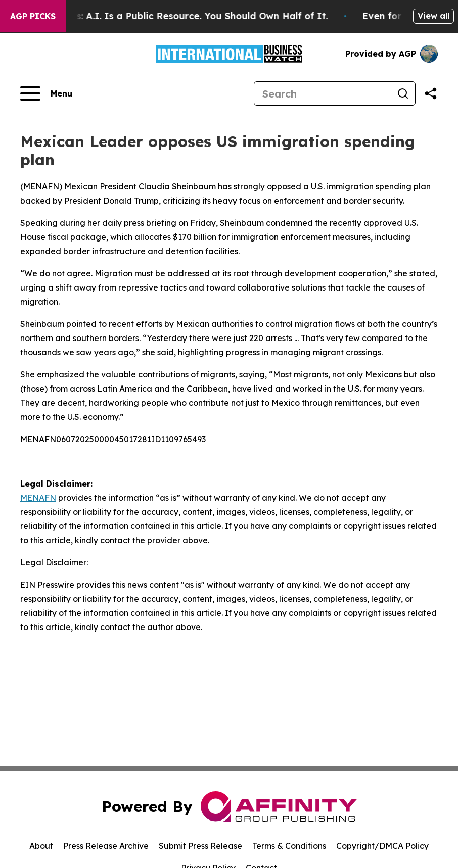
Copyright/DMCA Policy (382, 846)
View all (433, 16)
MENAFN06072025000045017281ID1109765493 (113, 439)
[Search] (323, 93)
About (41, 846)
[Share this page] (431, 93)
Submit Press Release (200, 846)
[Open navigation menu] (46, 93)
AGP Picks (33, 16)
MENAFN (41, 186)
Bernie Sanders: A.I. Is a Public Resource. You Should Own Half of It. (181, 16)
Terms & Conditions (289, 846)
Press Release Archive (106, 846)
